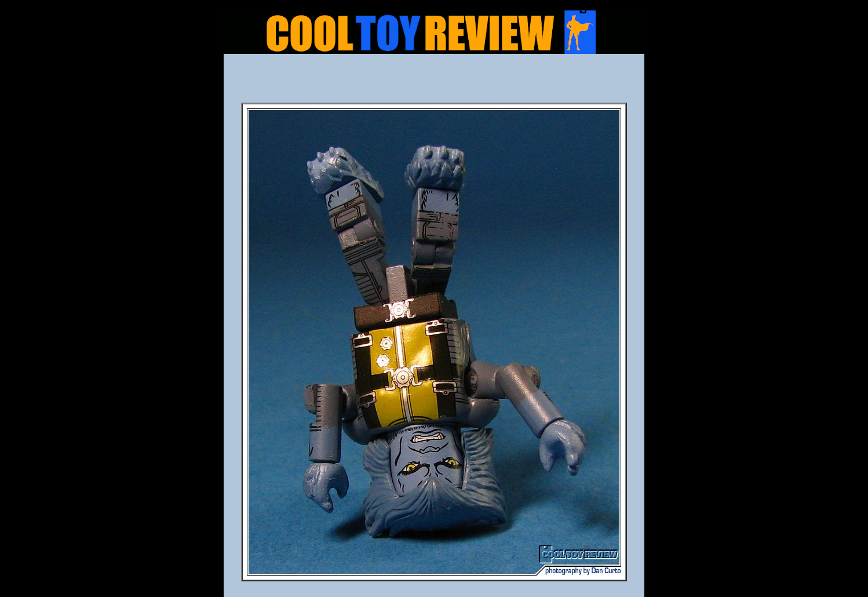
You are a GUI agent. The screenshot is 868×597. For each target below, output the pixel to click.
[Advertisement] (434, 82)
